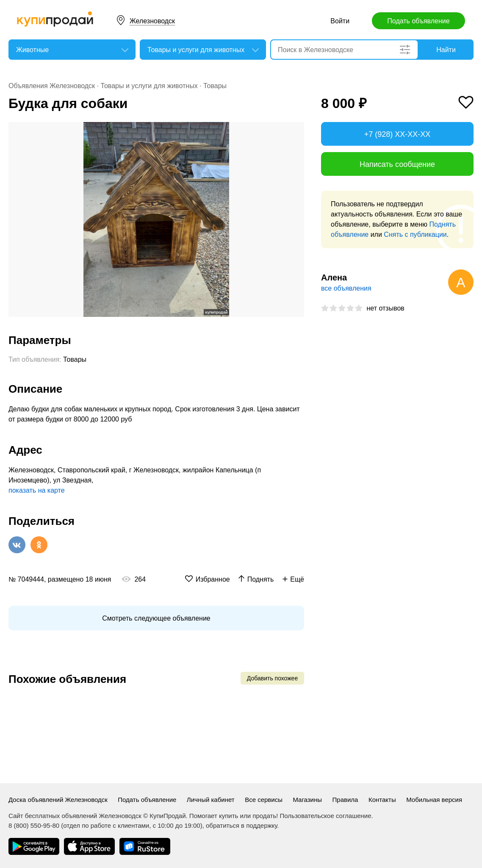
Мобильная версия (434, 800)
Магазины (307, 800)
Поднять (261, 579)
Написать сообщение (397, 164)
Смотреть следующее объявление (156, 618)
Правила (345, 800)
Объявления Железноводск (52, 86)
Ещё (297, 579)
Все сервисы (264, 800)
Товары (215, 86)
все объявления (346, 288)
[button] (296, 130)
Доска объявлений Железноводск (58, 800)
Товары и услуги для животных (149, 86)
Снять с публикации (415, 234)
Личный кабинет (211, 800)
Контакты (382, 800)
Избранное (213, 579)
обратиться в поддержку (241, 825)
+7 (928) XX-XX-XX (398, 134)
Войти (340, 21)
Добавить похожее (272, 678)
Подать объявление (418, 21)
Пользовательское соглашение (326, 816)
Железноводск (152, 21)
